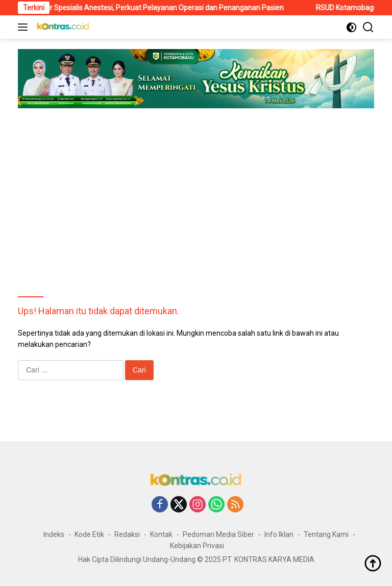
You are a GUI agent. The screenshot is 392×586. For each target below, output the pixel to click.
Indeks (54, 534)
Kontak (161, 534)
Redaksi (127, 534)
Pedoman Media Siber (218, 534)
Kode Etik (89, 534)
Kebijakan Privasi (197, 546)
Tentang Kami (326, 534)
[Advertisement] (196, 190)
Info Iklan (279, 534)
